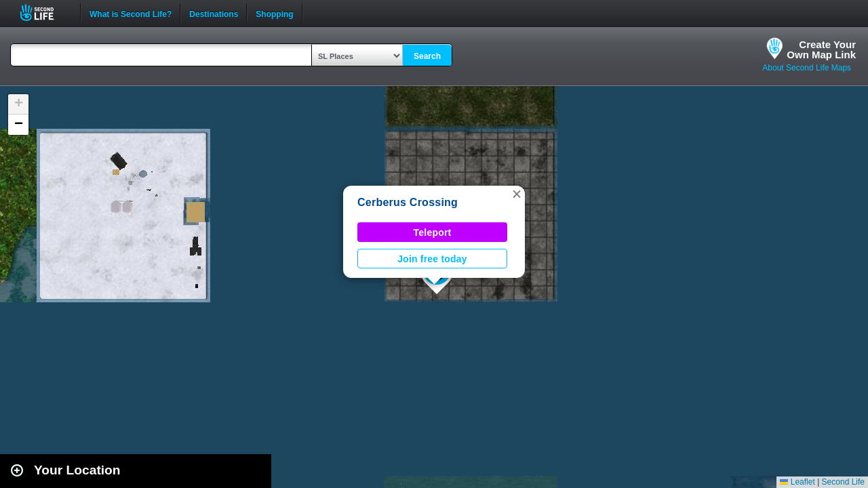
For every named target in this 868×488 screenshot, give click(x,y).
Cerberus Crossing (408, 202)
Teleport (433, 232)
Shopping (274, 13)
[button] (517, 194)
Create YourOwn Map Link (821, 49)
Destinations (214, 13)
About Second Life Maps (807, 68)
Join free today (432, 259)
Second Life (44, 13)
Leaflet (797, 482)
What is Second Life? (131, 13)
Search (427, 56)
